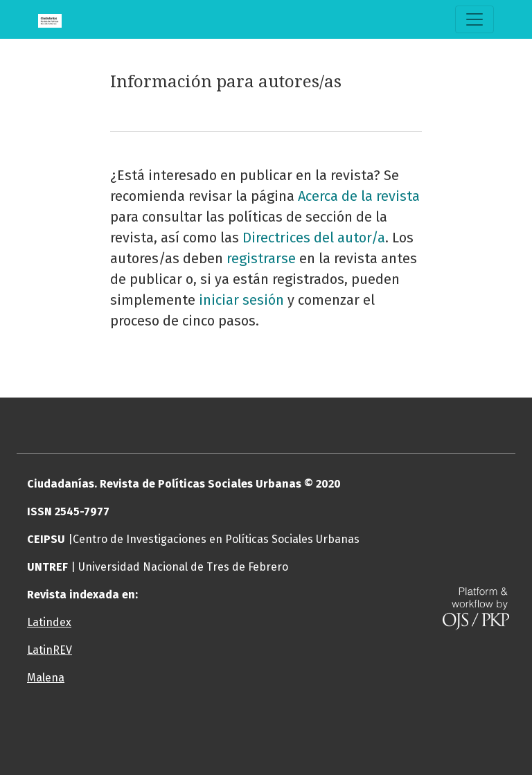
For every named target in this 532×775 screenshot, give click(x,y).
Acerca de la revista (359, 196)
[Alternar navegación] (475, 19)
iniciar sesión (241, 300)
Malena (46, 678)
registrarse (261, 258)
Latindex (49, 622)
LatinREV (50, 650)
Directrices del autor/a (314, 238)
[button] (224, 733)
